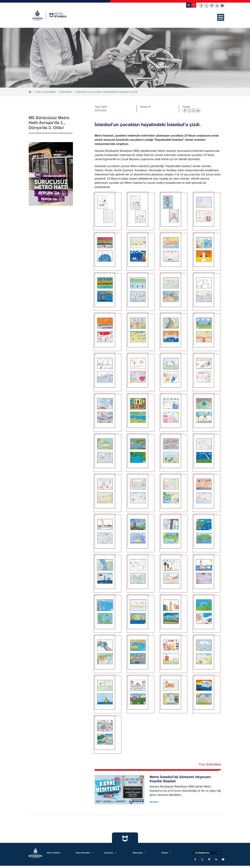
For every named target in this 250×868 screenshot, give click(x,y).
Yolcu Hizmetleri (46, 92)
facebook (201, 6)
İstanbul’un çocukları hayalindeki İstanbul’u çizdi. (108, 92)
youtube (222, 6)
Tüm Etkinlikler (210, 764)
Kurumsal (109, 853)
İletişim (165, 853)
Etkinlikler (66, 92)
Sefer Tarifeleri (53, 853)
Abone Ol (145, 107)
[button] (221, 17)
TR (194, 5)
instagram (212, 6)
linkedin (217, 6)
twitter (207, 6)
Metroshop (138, 853)
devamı (154, 802)
